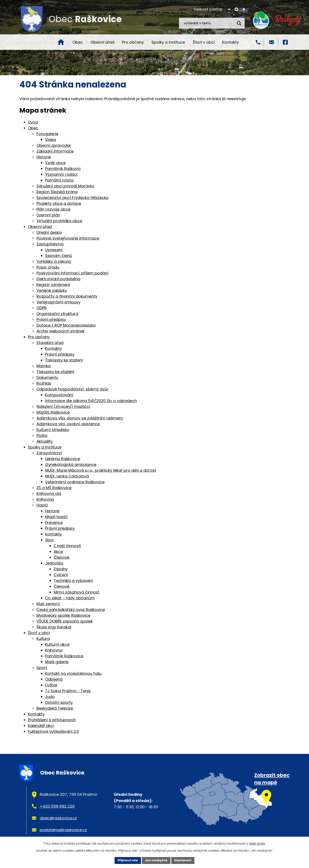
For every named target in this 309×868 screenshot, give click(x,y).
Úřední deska (49, 232)
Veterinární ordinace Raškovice (75, 482)
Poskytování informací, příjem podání (72, 273)
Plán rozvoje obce (53, 209)
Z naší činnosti (67, 546)
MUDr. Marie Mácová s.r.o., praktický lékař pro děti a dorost (101, 470)
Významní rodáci (61, 174)
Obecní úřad (102, 42)
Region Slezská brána (57, 192)
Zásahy (61, 569)
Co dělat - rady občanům (70, 598)
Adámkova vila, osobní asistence (68, 424)
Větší (244, 9)
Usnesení (54, 250)
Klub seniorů (48, 604)
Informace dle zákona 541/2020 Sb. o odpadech (91, 401)
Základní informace (55, 151)
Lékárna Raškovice (63, 459)
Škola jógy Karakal (54, 627)
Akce (58, 552)
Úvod (61, 42)
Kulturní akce (57, 644)
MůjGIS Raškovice (53, 412)
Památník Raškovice (64, 656)
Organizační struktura (57, 314)
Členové (61, 557)
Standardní (237, 9)
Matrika (44, 366)
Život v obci (204, 42)
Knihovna (45, 499)
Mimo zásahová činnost (76, 592)
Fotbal (51, 685)
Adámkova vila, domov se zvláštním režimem (80, 418)
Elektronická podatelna (58, 279)
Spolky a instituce (168, 42)
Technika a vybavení (73, 581)
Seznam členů (59, 256)
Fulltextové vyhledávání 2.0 (53, 731)
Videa (51, 140)
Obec (78, 42)
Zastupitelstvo (50, 244)
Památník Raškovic (63, 169)
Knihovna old (49, 494)
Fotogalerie (47, 134)
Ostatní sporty (59, 702)
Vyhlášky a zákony (54, 261)
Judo (50, 697)
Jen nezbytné (156, 860)
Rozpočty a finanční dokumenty (67, 296)
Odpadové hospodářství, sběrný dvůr (73, 389)
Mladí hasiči (56, 517)
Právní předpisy (51, 319)
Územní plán (48, 215)
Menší (229, 9)
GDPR (42, 308)
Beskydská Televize (55, 708)
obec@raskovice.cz (58, 818)
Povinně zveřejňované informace (68, 238)
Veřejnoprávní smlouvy (58, 302)
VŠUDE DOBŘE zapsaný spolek (65, 621)
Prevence (54, 523)
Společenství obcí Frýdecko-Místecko (73, 198)
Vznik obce (55, 163)
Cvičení (61, 575)
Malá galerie (57, 662)
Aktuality (45, 441)
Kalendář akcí (41, 726)
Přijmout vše (128, 860)
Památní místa (59, 180)
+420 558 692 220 (57, 806)
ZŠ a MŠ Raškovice (54, 488)
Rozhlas (44, 383)
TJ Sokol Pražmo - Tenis (68, 691)
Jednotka (54, 563)
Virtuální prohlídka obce (59, 221)
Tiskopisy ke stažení (64, 360)
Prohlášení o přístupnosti (52, 720)
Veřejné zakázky (52, 290)
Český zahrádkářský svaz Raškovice (71, 610)
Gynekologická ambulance (71, 465)
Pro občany (133, 42)
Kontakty (230, 42)
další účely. (257, 844)
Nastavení (183, 860)
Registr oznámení (53, 285)
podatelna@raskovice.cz (63, 830)
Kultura (43, 639)
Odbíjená (54, 679)
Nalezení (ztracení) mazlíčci (63, 406)
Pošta (42, 436)
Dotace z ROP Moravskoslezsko (66, 325)
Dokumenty (47, 377)
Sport (42, 668)
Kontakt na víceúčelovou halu (73, 673)
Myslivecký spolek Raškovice (63, 615)
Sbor (50, 540)
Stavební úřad (50, 343)
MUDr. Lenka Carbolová (67, 476)
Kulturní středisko (53, 430)
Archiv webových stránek (61, 331)
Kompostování (59, 395)
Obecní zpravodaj (54, 145)
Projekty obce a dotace (59, 203)
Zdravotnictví (49, 453)
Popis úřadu (48, 267)
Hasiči (42, 505)
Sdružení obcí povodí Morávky (65, 186)
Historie (44, 157)
